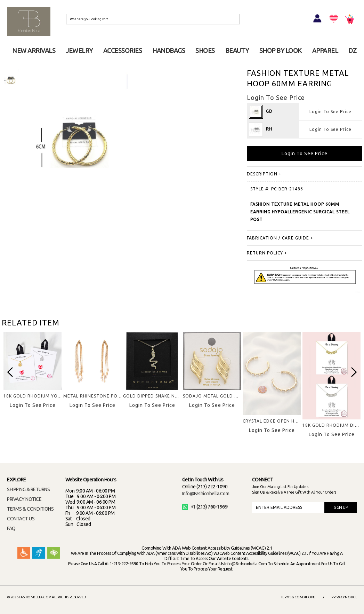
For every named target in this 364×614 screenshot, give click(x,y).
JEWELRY (79, 50)
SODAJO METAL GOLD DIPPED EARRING (228, 396)
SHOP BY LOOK (281, 50)
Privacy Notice (344, 597)
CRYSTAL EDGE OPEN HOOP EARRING (285, 421)
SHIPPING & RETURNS (28, 489)
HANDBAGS (169, 50)
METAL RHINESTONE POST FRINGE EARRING (113, 396)
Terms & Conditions (298, 597)
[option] (10, 80)
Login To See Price (330, 112)
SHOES (205, 50)
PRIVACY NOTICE (24, 499)
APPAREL (325, 50)
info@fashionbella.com (206, 494)
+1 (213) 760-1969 (205, 507)
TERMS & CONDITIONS (30, 509)
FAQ (11, 528)
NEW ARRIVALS (34, 50)
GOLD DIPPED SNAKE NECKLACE (159, 396)
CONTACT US (21, 519)
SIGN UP (341, 507)
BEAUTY (237, 50)
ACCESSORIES (123, 50)
